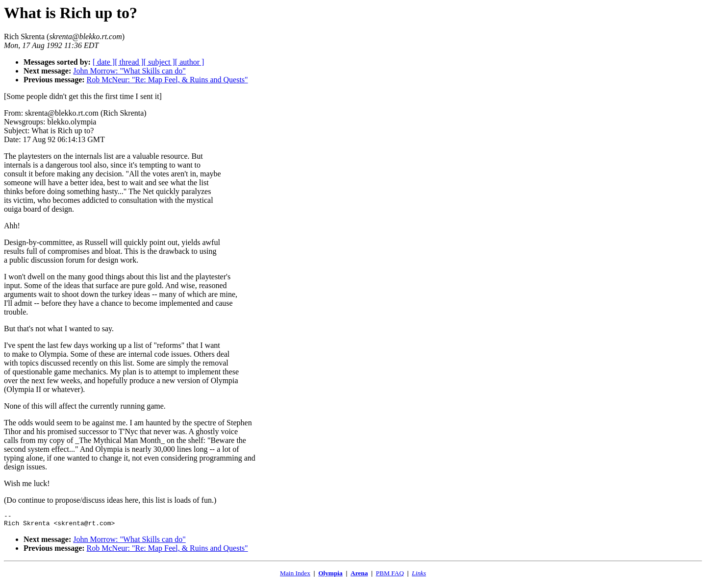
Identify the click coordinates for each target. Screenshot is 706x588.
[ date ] (104, 62)
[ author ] (190, 62)
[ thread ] (129, 62)
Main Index (295, 576)
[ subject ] (159, 62)
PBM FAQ (390, 576)
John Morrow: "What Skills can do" (129, 71)
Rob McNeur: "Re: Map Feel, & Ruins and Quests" (167, 80)
